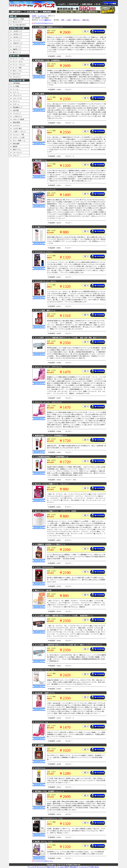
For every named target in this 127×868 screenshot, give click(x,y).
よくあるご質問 (62, 867)
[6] (43, 23)
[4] (39, 23)
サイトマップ (40, 867)
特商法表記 (72, 867)
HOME (34, 16)
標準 (63, 20)
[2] (35, 23)
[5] (41, 23)
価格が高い (86, 20)
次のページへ (49, 23)
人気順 (69, 20)
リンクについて (83, 867)
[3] (37, 23)
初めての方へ (51, 867)
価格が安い (77, 20)
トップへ (32, 867)
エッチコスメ (42, 16)
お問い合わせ (94, 867)
